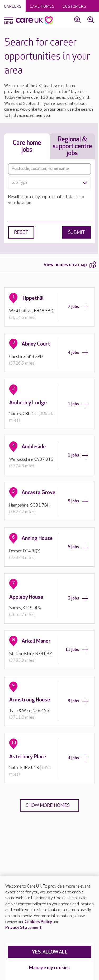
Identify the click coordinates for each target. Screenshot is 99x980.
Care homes (42, 6)
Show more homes (48, 805)
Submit (77, 232)
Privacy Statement (23, 928)
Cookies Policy (38, 922)
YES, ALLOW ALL (49, 952)
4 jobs (78, 353)
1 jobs (78, 404)
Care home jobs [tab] (27, 146)
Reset (21, 232)
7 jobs (78, 307)
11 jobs (77, 650)
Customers (74, 6)
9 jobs (78, 501)
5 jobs (78, 547)
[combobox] (49, 183)
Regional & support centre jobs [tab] (72, 146)
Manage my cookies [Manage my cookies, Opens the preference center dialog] (49, 968)
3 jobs (78, 701)
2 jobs (78, 598)
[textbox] (49, 183)
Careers (13, 6)
